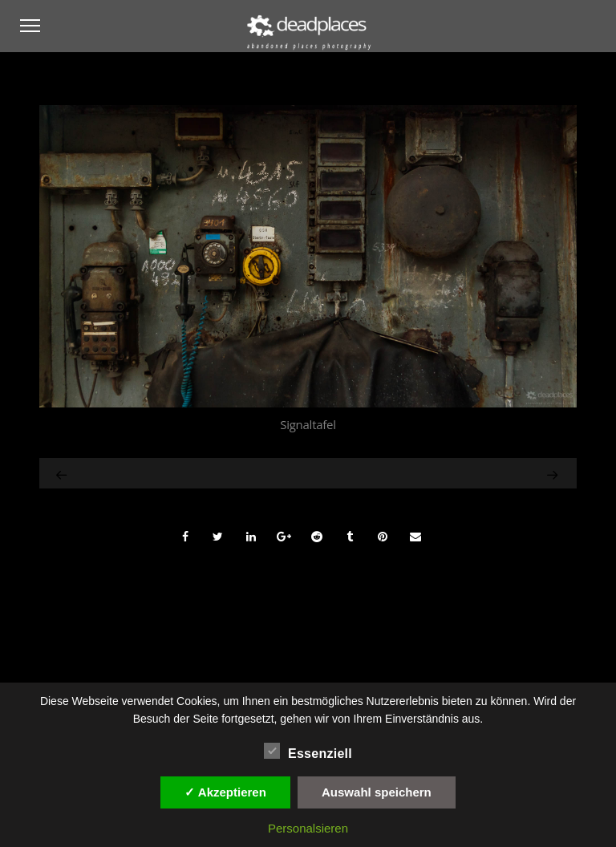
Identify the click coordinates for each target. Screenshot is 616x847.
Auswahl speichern (377, 792)
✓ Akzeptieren (225, 792)
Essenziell (308, 752)
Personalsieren (308, 828)
